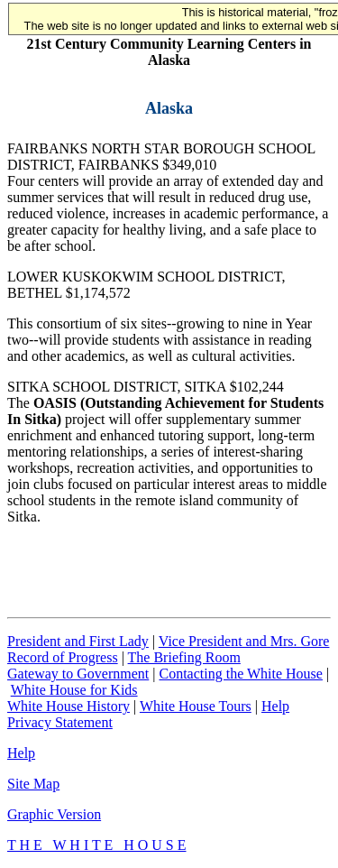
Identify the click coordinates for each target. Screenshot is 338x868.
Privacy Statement (60, 722)
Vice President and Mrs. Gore (244, 641)
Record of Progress (63, 657)
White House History (69, 706)
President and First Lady (78, 641)
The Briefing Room (184, 657)
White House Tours (196, 706)
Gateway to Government (78, 674)
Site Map (33, 784)
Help (275, 706)
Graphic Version (54, 814)
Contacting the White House (240, 674)
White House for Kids (74, 690)
